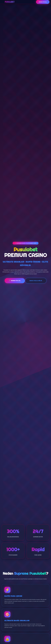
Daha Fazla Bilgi (36, 281)
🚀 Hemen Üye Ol (15, 281)
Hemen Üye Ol (43, 2)
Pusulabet (10, 2)
